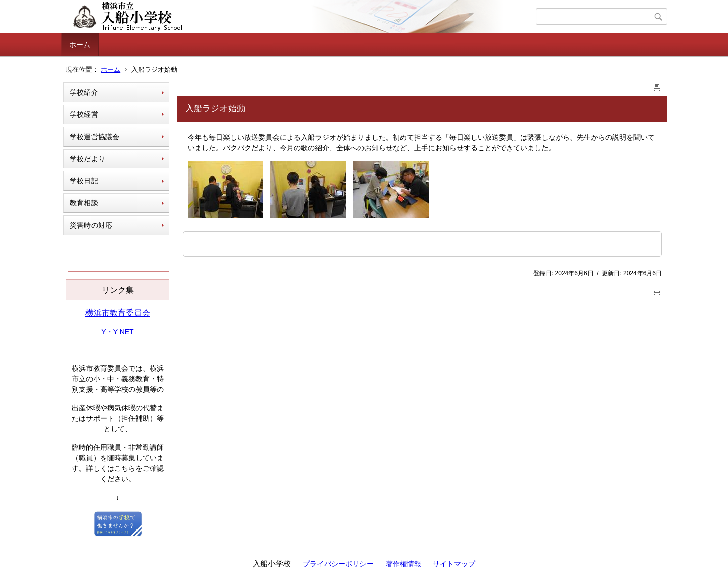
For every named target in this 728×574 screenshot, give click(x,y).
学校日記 (84, 181)
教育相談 (84, 203)
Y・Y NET (117, 332)
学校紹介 (84, 92)
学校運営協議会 (95, 137)
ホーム (80, 45)
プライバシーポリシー (338, 564)
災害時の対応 (91, 225)
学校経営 (84, 114)
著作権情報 (403, 564)
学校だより (87, 159)
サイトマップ (454, 564)
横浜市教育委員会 (118, 313)
